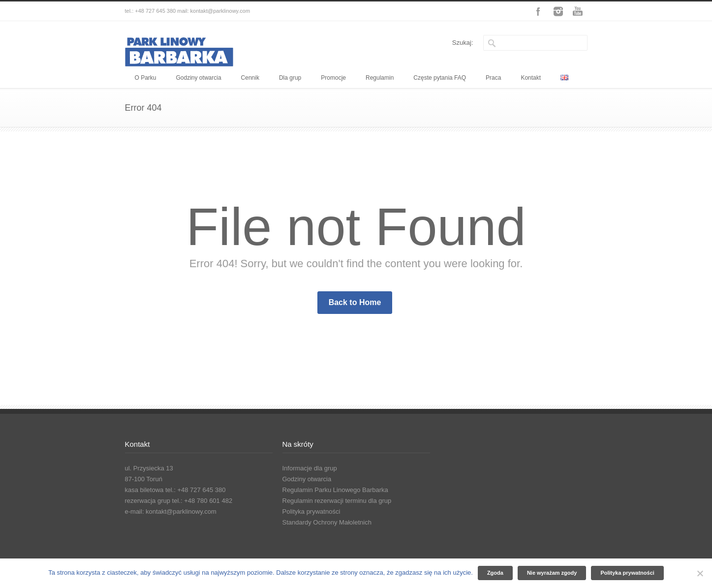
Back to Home (355, 302)
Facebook (538, 11)
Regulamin (380, 78)
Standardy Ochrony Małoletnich (327, 522)
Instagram (558, 11)
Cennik (250, 78)
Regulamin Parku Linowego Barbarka (335, 490)
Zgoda (495, 573)
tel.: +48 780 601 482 (202, 501)
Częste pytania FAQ (440, 78)
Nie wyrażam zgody (552, 573)
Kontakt (531, 78)
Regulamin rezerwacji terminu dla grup (337, 501)
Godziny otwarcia (199, 78)
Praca (493, 78)
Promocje (333, 78)
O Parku (146, 78)
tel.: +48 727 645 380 (151, 11)
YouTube (578, 11)
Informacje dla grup (310, 468)
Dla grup (290, 78)
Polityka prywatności (311, 511)
